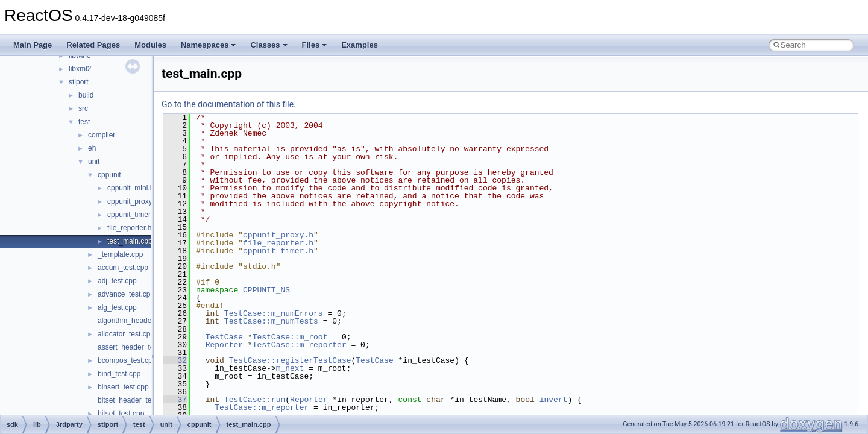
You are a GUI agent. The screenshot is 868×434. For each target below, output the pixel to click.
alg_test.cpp (117, 307)
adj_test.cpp (117, 281)
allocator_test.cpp (126, 334)
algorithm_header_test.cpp (140, 321)
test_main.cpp (130, 241)
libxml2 (80, 69)
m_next (290, 368)
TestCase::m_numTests (271, 321)
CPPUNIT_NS (266, 290)
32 (175, 360)
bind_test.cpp (119, 374)
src (83, 108)
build (86, 95)
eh (92, 148)
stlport (79, 82)
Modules (150, 45)
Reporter (224, 345)
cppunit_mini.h (131, 188)
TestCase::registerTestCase (290, 360)
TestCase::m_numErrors (274, 313)
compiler (102, 135)
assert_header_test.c (131, 347)
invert (554, 400)
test (84, 122)
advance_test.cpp (126, 294)
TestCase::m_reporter (300, 345)
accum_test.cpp (123, 268)
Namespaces (209, 45)
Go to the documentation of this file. (229, 104)
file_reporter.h (129, 228)
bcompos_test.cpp (127, 360)
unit (94, 162)
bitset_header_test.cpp (134, 400)
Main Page (33, 45)
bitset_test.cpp (121, 414)
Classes (269, 45)
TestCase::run (255, 400)
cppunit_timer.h (132, 215)
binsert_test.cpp (123, 387)
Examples (360, 45)
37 (175, 400)
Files (315, 45)
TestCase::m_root (290, 337)
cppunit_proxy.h (133, 201)
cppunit (109, 175)
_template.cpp (120, 254)
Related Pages (93, 45)
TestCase (224, 337)
